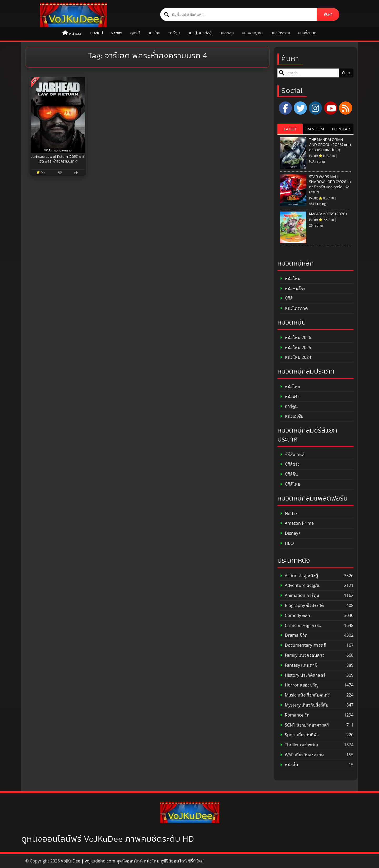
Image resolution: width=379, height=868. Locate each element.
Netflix (116, 33)
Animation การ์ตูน (300, 595)
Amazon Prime (297, 523)
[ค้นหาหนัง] (239, 14)
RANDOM (315, 129)
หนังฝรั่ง (290, 397)
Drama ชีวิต (294, 635)
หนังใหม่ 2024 (296, 357)
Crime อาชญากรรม (301, 626)
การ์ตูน (174, 33)
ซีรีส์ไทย (290, 484)
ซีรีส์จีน (289, 474)
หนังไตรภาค (280, 33)
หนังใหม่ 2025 (296, 348)
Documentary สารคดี (303, 645)
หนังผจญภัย (252, 33)
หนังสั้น (289, 765)
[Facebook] (285, 108)
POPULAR (341, 129)
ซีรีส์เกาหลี (292, 455)
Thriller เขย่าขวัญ (299, 745)
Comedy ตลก (295, 616)
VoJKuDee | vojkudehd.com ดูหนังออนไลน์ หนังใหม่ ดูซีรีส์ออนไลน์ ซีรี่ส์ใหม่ (132, 861)
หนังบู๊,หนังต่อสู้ (200, 33)
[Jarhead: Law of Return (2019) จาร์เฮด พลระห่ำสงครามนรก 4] (58, 115)
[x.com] (300, 108)
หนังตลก (227, 33)
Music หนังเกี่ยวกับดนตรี (305, 695)
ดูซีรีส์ (135, 33)
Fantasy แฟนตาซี (299, 665)
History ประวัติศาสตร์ (303, 675)
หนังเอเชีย (292, 416)
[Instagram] (315, 108)
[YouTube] (331, 108)
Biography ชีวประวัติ (302, 605)
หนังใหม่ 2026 (296, 338)
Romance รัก (295, 715)
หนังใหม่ (97, 33)
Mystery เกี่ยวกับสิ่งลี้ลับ (304, 705)
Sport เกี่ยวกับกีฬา (299, 735)
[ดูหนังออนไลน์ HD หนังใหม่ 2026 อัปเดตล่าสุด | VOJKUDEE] (73, 15)
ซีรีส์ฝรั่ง (290, 464)
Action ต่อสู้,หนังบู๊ (299, 576)
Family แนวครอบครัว (302, 655)
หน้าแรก (76, 34)
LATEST (290, 129)
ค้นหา (328, 14)
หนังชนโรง (293, 289)
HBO (287, 543)
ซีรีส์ (286, 298)
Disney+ (290, 533)
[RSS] (346, 108)
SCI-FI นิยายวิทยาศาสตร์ (305, 725)
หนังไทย (154, 33)
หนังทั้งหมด (307, 33)
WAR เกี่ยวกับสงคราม (302, 755)
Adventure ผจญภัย (300, 585)
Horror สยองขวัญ (299, 685)
